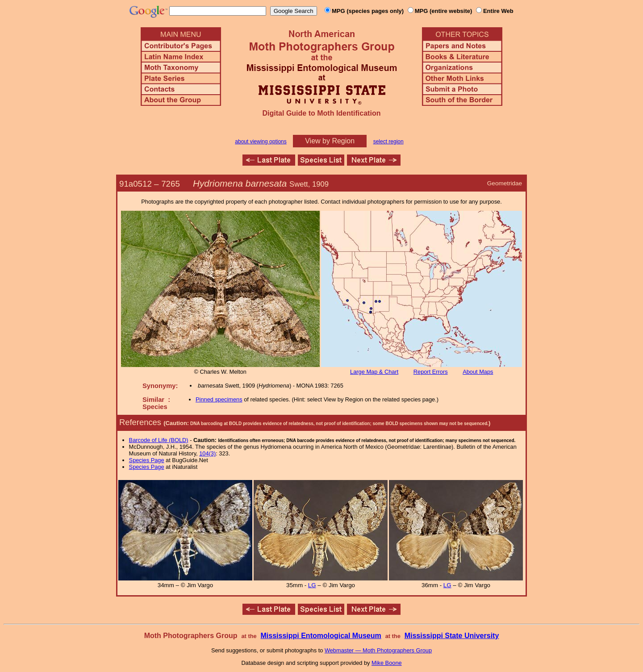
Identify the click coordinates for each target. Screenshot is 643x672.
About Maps (478, 372)
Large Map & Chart (374, 372)
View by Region (330, 141)
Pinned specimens (219, 399)
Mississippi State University (452, 636)
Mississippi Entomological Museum (321, 636)
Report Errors (431, 372)
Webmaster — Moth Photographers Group (378, 650)
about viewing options (261, 142)
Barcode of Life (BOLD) (159, 440)
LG (312, 585)
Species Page (147, 460)
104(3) (207, 453)
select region (388, 142)
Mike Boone (387, 663)
